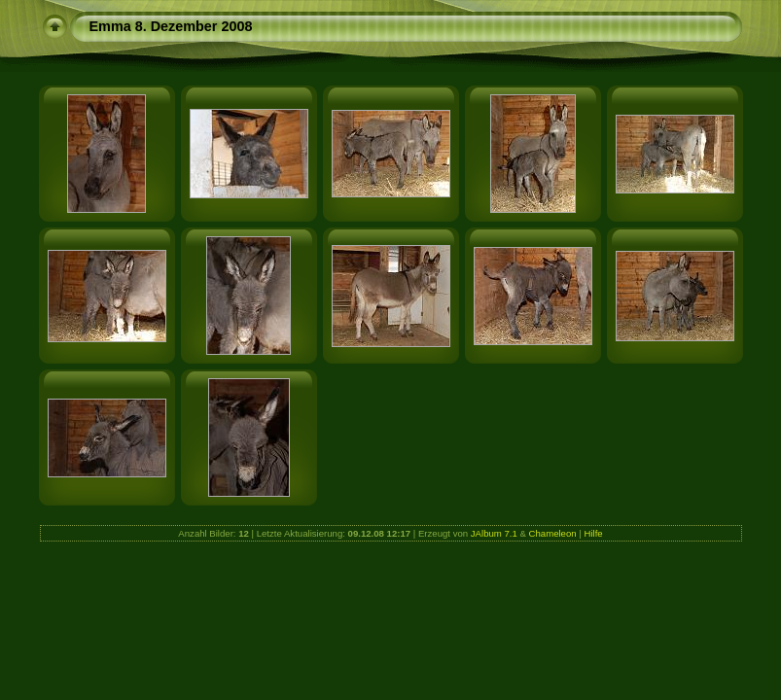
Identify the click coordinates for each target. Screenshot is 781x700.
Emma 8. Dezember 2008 (171, 26)
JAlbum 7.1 (494, 533)
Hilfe (593, 533)
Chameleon (553, 533)
